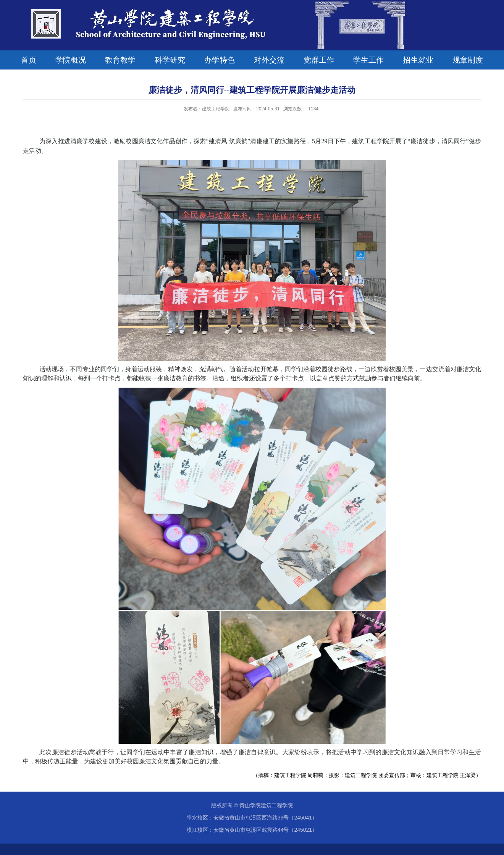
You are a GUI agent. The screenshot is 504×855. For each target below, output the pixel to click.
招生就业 (418, 60)
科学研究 (170, 60)
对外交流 (269, 60)
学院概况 (71, 60)
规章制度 (468, 60)
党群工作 (319, 60)
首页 (29, 60)
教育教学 (120, 60)
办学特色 (220, 60)
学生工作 (368, 60)
